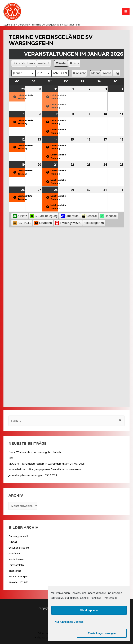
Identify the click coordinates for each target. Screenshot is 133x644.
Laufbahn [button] (43, 223)
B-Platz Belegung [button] (44, 216)
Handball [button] (108, 217)
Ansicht (79, 74)
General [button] (89, 217)
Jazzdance (14, 553)
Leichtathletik (16, 565)
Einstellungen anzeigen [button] (109, 633)
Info (11, 458)
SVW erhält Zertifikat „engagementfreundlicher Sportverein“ (43, 469)
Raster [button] (61, 64)
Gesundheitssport (19, 547)
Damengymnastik (19, 536)
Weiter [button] (44, 64)
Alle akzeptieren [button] (89, 622)
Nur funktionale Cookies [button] (69, 633)
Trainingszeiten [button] (68, 223)
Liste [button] (74, 64)
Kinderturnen (16, 559)
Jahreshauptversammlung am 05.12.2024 (32, 475)
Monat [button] (95, 74)
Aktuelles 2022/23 (19, 582)
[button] (94, 223)
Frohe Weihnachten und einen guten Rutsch (34, 452)
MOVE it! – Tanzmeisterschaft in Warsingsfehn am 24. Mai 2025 (45, 464)
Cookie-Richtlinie (90, 609)
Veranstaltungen (18, 576)
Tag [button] (116, 74)
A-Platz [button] (20, 216)
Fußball (13, 542)
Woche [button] (106, 74)
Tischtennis (15, 570)
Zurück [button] (19, 64)
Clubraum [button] (70, 217)
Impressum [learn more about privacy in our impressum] (111, 609)
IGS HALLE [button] (22, 224)
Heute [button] (31, 64)
